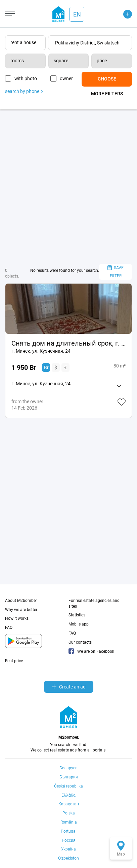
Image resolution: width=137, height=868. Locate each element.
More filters (107, 94)
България (69, 777)
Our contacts (80, 642)
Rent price (14, 661)
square (61, 61)
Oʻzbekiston (68, 858)
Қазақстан (69, 804)
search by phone (24, 91)
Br (46, 367)
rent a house (23, 42)
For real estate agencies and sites (94, 603)
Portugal (69, 831)
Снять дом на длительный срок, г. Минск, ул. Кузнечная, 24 (68, 343)
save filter (116, 272)
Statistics (77, 615)
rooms (17, 61)
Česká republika (68, 786)
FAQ (9, 628)
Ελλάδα (68, 795)
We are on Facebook (91, 651)
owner (66, 78)
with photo (26, 78)
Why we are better (21, 610)
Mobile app (79, 624)
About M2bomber (21, 601)
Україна (68, 849)
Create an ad (69, 687)
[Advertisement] (68, 187)
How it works (17, 618)
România (69, 822)
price (102, 61)
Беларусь (68, 768)
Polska (69, 813)
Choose (107, 79)
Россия (69, 840)
